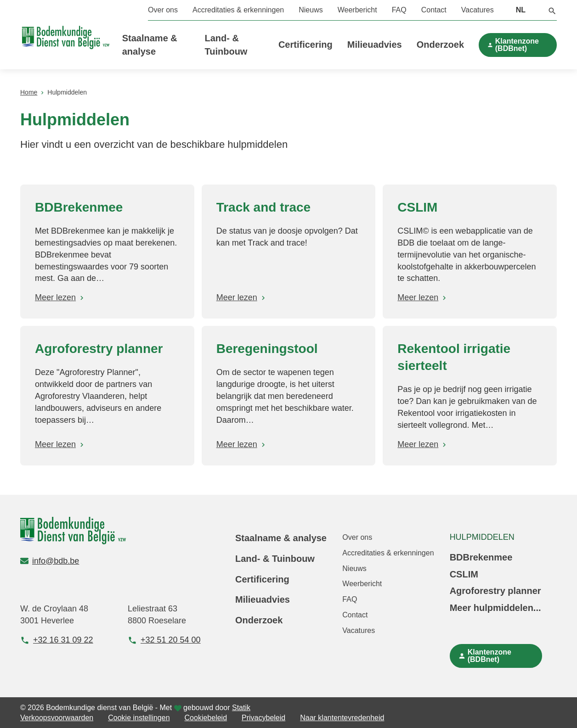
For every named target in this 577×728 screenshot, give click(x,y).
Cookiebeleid (206, 718)
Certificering (305, 45)
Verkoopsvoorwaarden (57, 718)
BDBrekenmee (79, 207)
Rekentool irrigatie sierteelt (454, 357)
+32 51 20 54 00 (164, 640)
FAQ (399, 10)
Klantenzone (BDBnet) (517, 45)
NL (521, 10)
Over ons (163, 10)
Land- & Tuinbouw (275, 559)
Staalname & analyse (281, 538)
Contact (434, 10)
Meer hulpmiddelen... (495, 608)
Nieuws (311, 10)
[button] (552, 10)
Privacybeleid (263, 718)
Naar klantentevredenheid (342, 718)
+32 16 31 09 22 (57, 640)
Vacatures (478, 10)
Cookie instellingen (139, 718)
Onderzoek (440, 45)
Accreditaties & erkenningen (238, 10)
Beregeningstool (267, 349)
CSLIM (417, 207)
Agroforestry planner (99, 349)
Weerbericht (357, 10)
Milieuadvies (375, 45)
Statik (241, 708)
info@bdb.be (50, 561)
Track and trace (263, 207)
